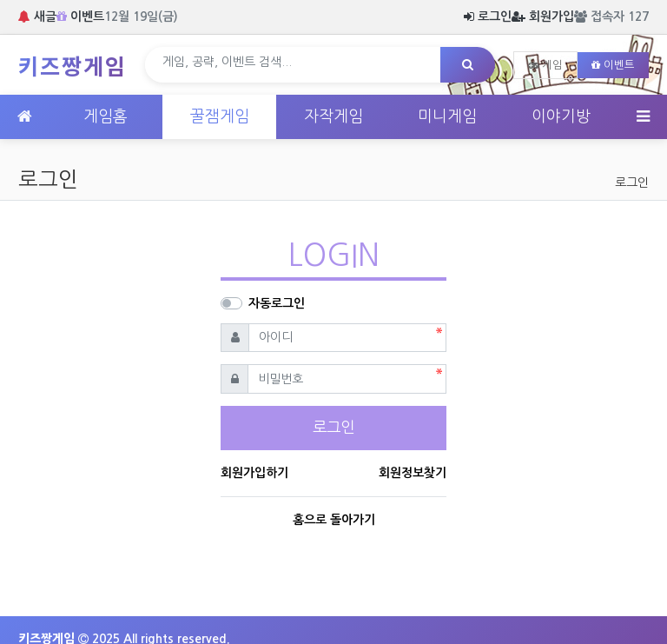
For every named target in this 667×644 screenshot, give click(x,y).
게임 (545, 65)
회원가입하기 (254, 473)
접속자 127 (611, 17)
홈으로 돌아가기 (334, 520)
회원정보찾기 (413, 473)
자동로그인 (277, 303)
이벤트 (80, 17)
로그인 (488, 17)
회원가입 (543, 17)
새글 (37, 17)
